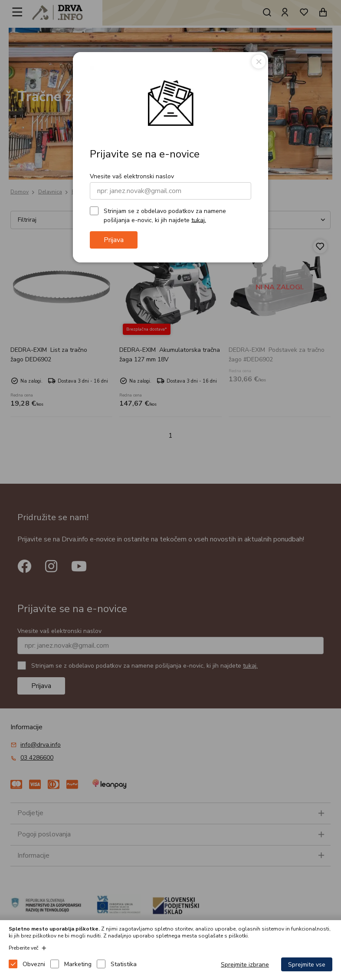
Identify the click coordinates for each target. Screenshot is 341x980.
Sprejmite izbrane (245, 965)
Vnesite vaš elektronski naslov (132, 176)
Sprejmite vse (307, 965)
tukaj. (199, 220)
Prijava (114, 240)
